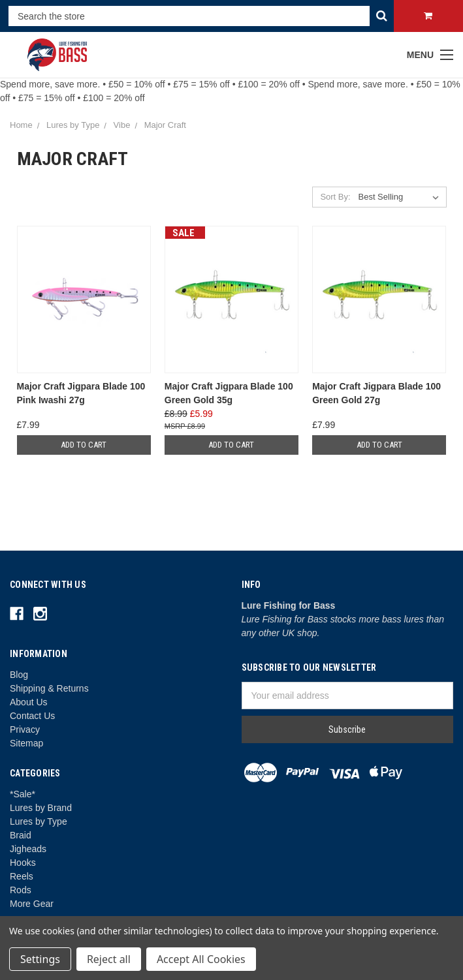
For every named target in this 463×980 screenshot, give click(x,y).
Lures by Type (39, 821)
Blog (19, 675)
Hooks (23, 863)
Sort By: (335, 197)
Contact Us (32, 716)
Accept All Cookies (201, 959)
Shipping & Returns (49, 688)
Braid (21, 835)
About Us (29, 702)
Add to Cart (84, 445)
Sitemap (26, 743)
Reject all (109, 959)
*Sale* (23, 794)
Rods (21, 890)
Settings (40, 959)
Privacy (25, 729)
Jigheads (28, 849)
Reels (22, 876)
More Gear (32, 904)
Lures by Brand (41, 808)
